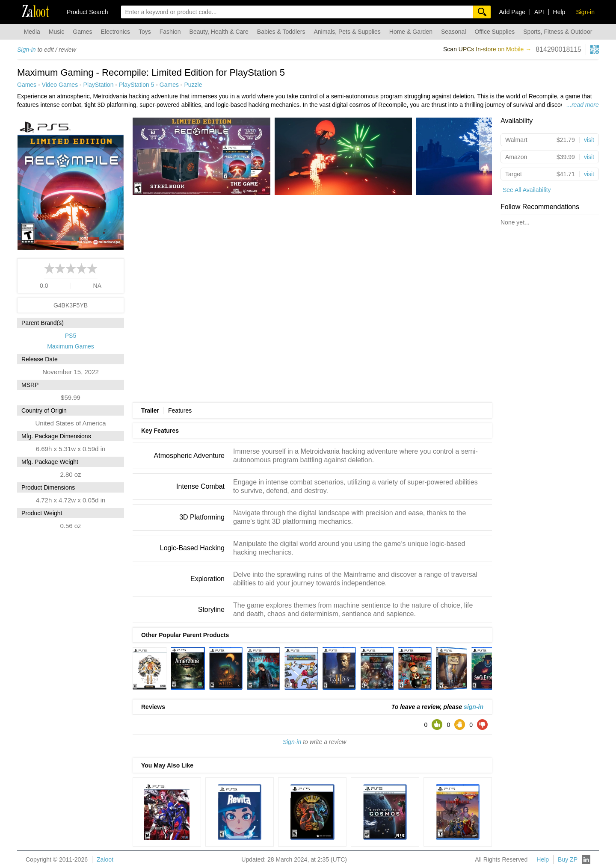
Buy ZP (568, 859)
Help (559, 12)
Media (32, 32)
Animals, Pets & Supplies (347, 32)
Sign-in (27, 50)
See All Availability (527, 190)
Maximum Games (71, 346)
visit (589, 140)
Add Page (512, 12)
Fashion (170, 32)
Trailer (150, 410)
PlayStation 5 (137, 85)
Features (180, 410)
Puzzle (193, 85)
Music (57, 32)
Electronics (115, 32)
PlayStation (99, 85)
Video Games (60, 85)
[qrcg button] (595, 50)
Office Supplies (495, 32)
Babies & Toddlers (281, 32)
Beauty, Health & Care (219, 32)
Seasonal (453, 32)
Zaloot (105, 859)
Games (82, 32)
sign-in (474, 707)
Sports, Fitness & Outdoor (558, 32)
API (539, 12)
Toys (145, 32)
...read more (582, 105)
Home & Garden (411, 32)
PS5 (71, 336)
